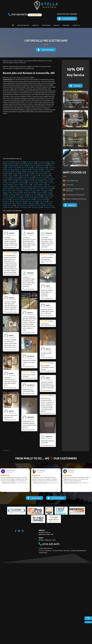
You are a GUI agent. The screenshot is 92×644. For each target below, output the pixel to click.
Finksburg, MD (22, 175)
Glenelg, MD (16, 179)
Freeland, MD (7, 177)
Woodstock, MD (49, 207)
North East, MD (33, 190)
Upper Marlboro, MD (18, 203)
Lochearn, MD (17, 185)
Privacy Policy (58, 550)
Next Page (6, 450)
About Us (36, 25)
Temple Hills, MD (20, 202)
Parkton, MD (40, 192)
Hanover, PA (22, 181)
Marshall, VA (41, 186)
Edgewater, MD (20, 171)
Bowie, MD (43, 166)
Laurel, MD (42, 183)
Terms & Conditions (45, 550)
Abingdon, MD (19, 162)
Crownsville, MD (8, 171)
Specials (57, 25)
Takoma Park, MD (42, 200)
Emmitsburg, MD (40, 173)
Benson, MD (23, 166)
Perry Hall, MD (24, 194)
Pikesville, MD (46, 194)
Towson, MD (43, 202)
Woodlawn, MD (36, 207)
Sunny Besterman (11, 471)
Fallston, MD (11, 175)
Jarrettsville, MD (21, 183)
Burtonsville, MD (26, 168)
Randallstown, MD (22, 196)
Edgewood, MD (31, 171)
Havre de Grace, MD (35, 181)
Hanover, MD (12, 181)
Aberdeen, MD (7, 162)
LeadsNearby (43, 553)
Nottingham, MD (46, 190)
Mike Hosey (71, 471)
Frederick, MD (45, 175)
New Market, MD (21, 190)
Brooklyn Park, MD (13, 168)
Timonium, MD (32, 202)
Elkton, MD (16, 173)
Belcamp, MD (12, 166)
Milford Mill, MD (25, 188)
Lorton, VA (27, 185)
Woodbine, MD (12, 207)
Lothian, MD (37, 185)
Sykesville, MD (30, 200)
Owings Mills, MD (28, 192)
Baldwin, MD (32, 164)
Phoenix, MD (35, 194)
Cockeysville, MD (25, 169)
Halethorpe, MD (40, 179)
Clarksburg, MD (12, 169)
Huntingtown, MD (8, 183)
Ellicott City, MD (27, 173)
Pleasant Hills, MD (8, 196)
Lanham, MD (32, 183)
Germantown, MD (42, 177)
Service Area (46, 25)
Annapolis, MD (43, 162)
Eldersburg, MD (43, 171)
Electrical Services (23, 25)
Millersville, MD (37, 188)
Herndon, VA (47, 181)
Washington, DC (45, 203)
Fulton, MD (17, 177)
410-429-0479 (19, 14)
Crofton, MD (48, 169)
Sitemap (67, 550)
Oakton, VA (6, 192)
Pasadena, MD (13, 194)
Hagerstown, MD (27, 179)
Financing (66, 25)
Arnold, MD (22, 164)
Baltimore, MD (42, 164)
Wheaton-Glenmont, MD (24, 205)
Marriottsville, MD (30, 186)
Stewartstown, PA (17, 200)
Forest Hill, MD (34, 175)
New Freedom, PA (8, 190)
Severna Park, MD (29, 198)
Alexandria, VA (31, 162)
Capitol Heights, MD (40, 168)
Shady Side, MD (41, 198)
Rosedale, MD (7, 198)
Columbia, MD (37, 169)
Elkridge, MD (7, 173)
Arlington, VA (12, 164)
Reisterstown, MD (35, 196)
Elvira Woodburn (41, 471)
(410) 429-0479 (49, 544)
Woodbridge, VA (24, 207)
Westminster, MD (8, 205)
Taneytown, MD (7, 202)
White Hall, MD (38, 205)
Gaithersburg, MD (28, 177)
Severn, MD (17, 198)
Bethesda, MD (33, 166)
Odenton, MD (16, 192)
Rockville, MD (48, 196)
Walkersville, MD (32, 203)
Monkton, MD (48, 188)
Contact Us (76, 25)
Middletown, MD (13, 188)
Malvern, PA (18, 186)
